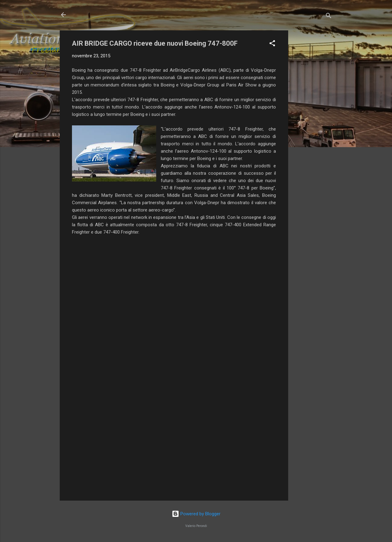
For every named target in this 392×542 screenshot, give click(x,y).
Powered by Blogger (196, 514)
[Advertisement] (313, 122)
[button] (272, 44)
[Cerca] (329, 17)
